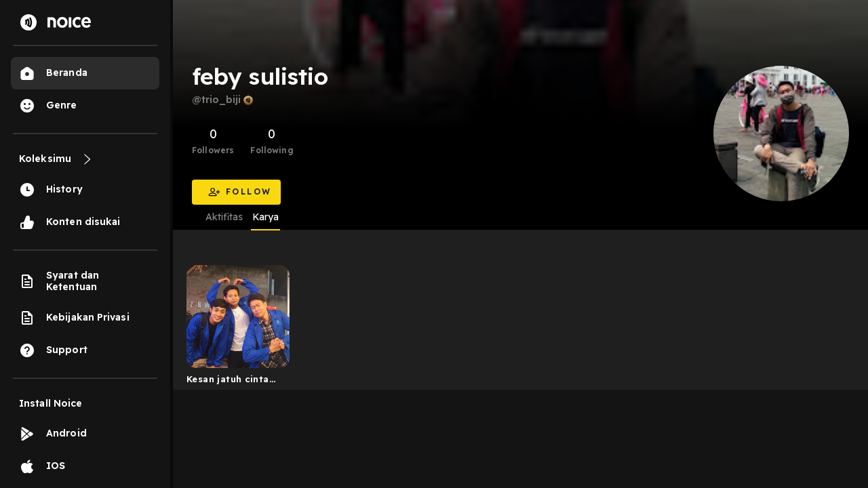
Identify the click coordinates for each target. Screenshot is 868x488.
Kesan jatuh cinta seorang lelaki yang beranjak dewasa (234, 382)
